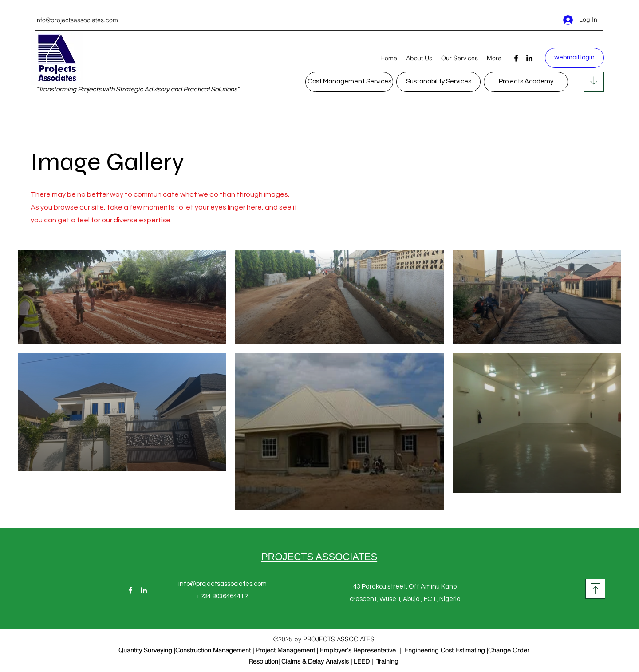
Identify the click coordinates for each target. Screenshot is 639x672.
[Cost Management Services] (349, 82)
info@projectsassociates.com (77, 20)
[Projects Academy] (526, 82)
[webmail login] (574, 58)
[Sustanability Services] (438, 82)
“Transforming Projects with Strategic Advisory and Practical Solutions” (137, 89)
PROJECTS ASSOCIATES (319, 557)
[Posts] (594, 82)
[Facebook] (516, 58)
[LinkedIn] (529, 58)
